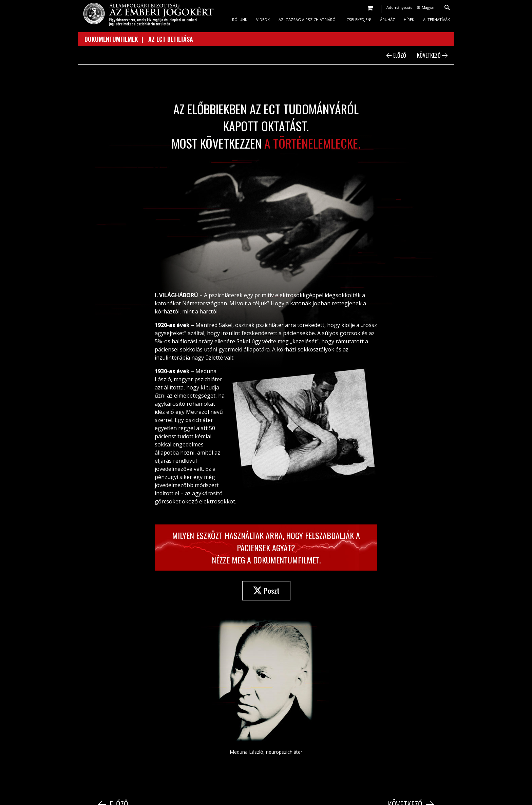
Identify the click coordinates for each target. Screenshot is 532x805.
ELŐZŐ (396, 55)
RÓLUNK (240, 20)
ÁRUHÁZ (387, 20)
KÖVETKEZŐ (432, 55)
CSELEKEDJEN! (359, 20)
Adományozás (399, 7)
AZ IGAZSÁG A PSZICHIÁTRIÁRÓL (308, 20)
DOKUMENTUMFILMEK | (116, 39)
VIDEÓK (263, 20)
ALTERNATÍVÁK (436, 20)
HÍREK (409, 20)
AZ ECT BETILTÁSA (171, 39)
